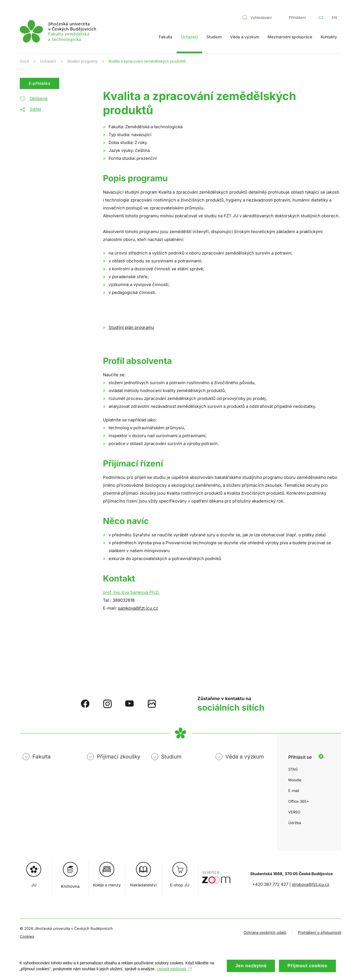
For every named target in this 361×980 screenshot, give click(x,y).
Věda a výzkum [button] (245, 37)
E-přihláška (39, 83)
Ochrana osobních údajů (265, 932)
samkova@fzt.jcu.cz (138, 608)
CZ (321, 17)
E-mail (294, 791)
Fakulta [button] (166, 37)
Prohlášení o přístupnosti (320, 932)
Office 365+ (299, 801)
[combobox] (260, 17)
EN (334, 17)
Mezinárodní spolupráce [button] (290, 37)
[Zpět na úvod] (58, 31)
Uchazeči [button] (189, 37)
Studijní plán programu (131, 327)
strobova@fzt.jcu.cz (311, 884)
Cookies (27, 936)
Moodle (295, 780)
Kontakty (329, 37)
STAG (293, 769)
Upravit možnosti (175, 974)
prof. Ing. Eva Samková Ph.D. (131, 592)
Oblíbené (39, 99)
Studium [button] (214, 37)
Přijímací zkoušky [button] (119, 757)
